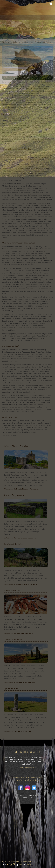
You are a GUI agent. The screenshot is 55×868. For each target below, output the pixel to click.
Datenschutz (43, 795)
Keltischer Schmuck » (28, 768)
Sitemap (32, 795)
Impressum (28, 798)
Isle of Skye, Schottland (11, 862)
